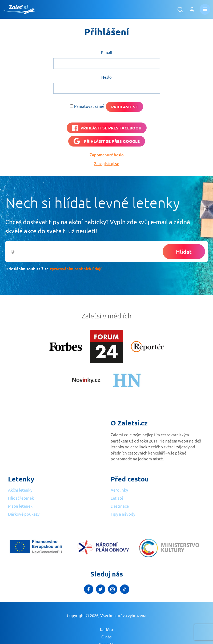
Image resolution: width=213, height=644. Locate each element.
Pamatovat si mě (89, 106)
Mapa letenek (20, 506)
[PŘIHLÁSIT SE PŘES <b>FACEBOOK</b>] (107, 128)
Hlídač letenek (21, 498)
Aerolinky (119, 490)
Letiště (117, 498)
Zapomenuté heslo (107, 155)
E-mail (107, 52)
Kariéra (107, 629)
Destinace (120, 506)
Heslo (107, 77)
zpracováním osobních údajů (76, 269)
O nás (107, 637)
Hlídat (184, 252)
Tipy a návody (123, 514)
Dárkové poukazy (24, 514)
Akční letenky (20, 490)
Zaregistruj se (107, 163)
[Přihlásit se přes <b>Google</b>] (107, 141)
